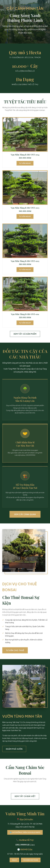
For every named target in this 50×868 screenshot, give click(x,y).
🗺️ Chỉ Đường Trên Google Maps (25, 832)
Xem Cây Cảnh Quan (25, 514)
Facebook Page (31, 860)
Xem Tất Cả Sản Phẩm (25, 334)
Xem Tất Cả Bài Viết (25, 796)
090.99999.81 (22, 845)
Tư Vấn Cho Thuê (15, 650)
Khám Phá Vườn (14, 749)
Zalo (14, 860)
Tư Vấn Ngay (25, 163)
